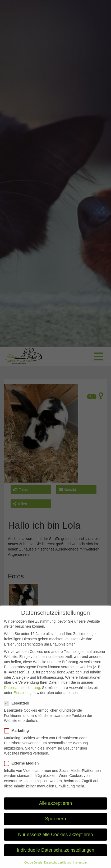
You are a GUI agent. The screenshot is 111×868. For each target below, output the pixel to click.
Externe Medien (23, 769)
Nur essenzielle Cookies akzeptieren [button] (55, 840)
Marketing (18, 736)
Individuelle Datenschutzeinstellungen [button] (56, 855)
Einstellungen (25, 698)
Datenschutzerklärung (22, 693)
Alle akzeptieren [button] (56, 809)
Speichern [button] (56, 824)
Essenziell (18, 709)
